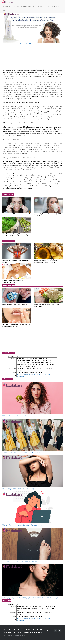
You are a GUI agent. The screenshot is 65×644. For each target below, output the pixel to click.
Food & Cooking (57, 6)
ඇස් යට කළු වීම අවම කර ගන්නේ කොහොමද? (16, 214)
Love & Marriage (38, 6)
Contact (41, 632)
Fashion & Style (26, 6)
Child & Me (15, 6)
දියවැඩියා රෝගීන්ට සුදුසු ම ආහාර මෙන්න (14, 305)
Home (6, 630)
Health (48, 6)
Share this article (26, 44)
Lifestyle (5, 11)
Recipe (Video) (27, 632)
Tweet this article (39, 44)
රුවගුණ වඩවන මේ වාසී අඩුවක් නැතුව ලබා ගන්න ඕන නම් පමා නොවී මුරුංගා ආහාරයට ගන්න (15, 236)
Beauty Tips (6, 6)
